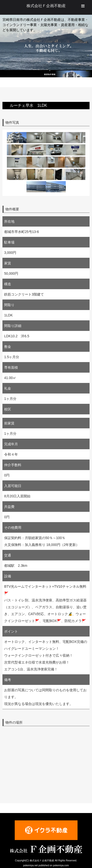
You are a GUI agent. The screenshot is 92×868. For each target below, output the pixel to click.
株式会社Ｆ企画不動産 (46, 6)
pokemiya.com (61, 865)
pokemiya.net (30, 865)
